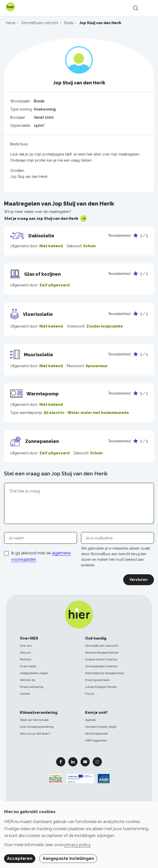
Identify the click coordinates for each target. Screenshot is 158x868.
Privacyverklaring (32, 687)
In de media (28, 666)
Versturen (139, 580)
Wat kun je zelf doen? (35, 734)
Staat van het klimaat (34, 720)
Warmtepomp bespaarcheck (105, 673)
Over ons (26, 646)
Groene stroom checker (101, 659)
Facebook (61, 762)
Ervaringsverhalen (97, 680)
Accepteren (20, 858)
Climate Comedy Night (101, 727)
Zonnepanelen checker (101, 666)
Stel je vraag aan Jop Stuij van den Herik (46, 219)
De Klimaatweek (97, 734)
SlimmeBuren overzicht (101, 646)
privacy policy (78, 845)
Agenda (90, 720)
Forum (90, 694)
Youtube (85, 762)
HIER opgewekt (96, 740)
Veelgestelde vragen (34, 673)
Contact (25, 694)
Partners (26, 659)
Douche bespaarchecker (102, 653)
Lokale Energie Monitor (101, 687)
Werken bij (27, 680)
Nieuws (25, 653)
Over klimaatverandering (37, 727)
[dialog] (79, 835)
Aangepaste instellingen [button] (68, 858)
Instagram (97, 762)
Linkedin (73, 762)
